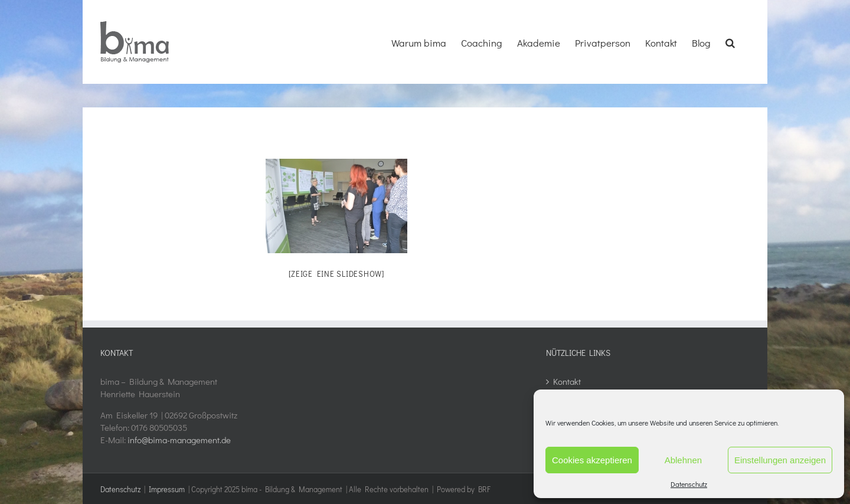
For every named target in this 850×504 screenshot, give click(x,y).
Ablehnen (683, 460)
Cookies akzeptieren (592, 460)
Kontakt (567, 381)
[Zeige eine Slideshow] (336, 274)
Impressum (167, 489)
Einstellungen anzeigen (780, 460)
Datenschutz (689, 484)
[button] (730, 41)
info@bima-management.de (179, 440)
